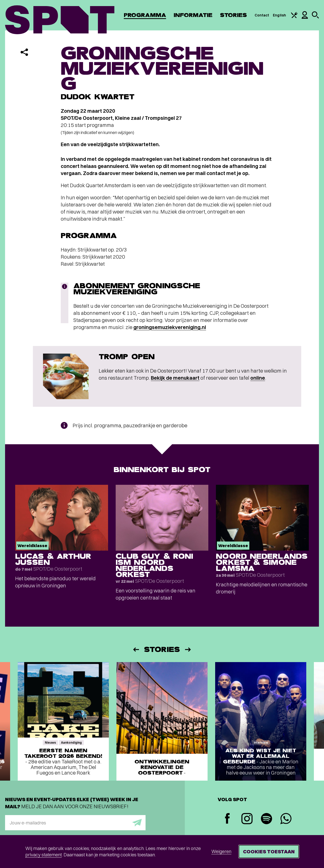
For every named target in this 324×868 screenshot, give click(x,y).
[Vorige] (136, 650)
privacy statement (44, 855)
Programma (145, 15)
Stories (234, 15)
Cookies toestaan (269, 851)
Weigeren (221, 851)
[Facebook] (227, 819)
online (258, 378)
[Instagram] (247, 819)
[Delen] (24, 52)
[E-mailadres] (75, 823)
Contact (262, 15)
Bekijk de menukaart (175, 378)
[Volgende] (188, 650)
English (279, 15)
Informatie (193, 15)
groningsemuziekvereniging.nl (170, 327)
